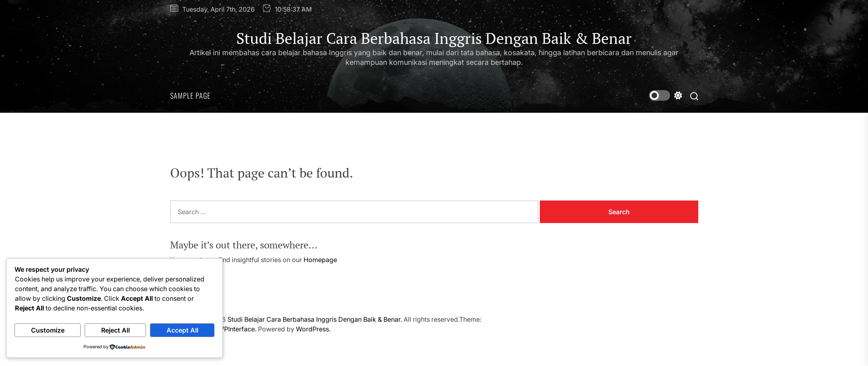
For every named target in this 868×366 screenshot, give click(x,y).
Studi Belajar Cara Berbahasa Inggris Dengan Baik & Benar (434, 39)
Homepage (320, 260)
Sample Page (190, 95)
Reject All (116, 330)
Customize (48, 330)
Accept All (182, 330)
